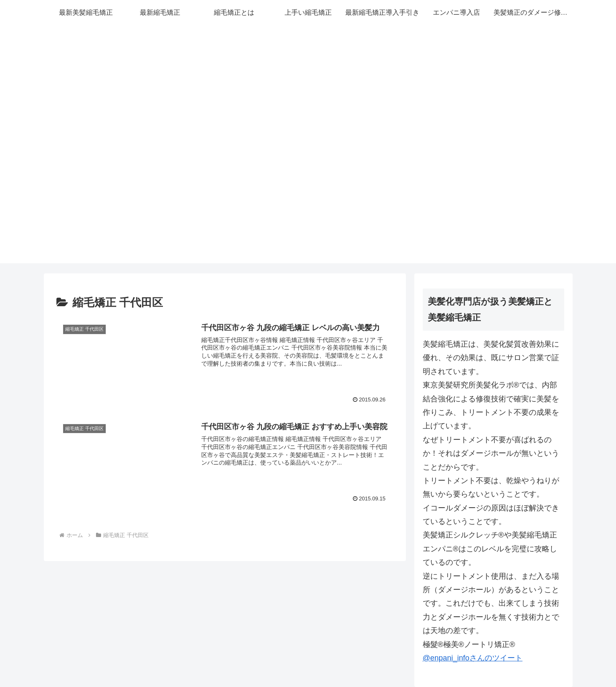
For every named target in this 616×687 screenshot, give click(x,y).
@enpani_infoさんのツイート (473, 658)
